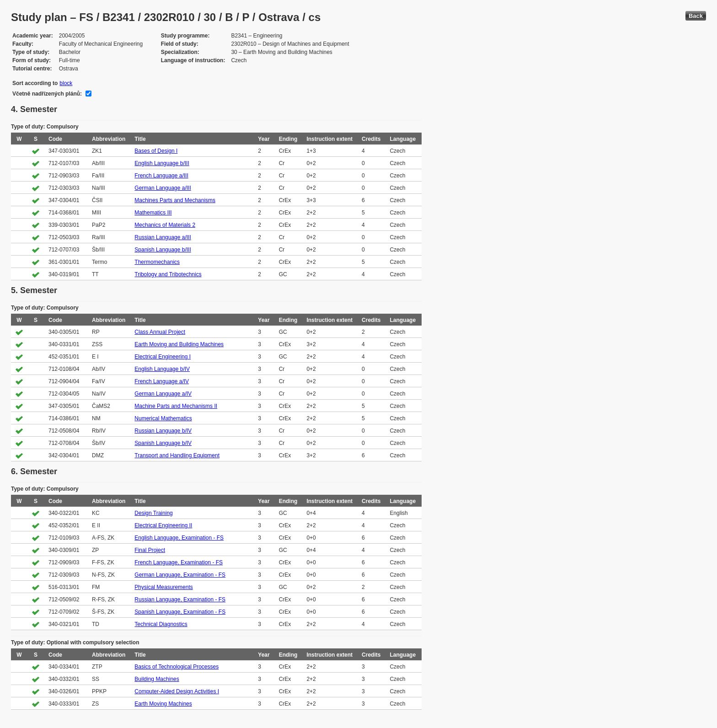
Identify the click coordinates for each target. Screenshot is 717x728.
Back (696, 16)
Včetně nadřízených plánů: (47, 94)
